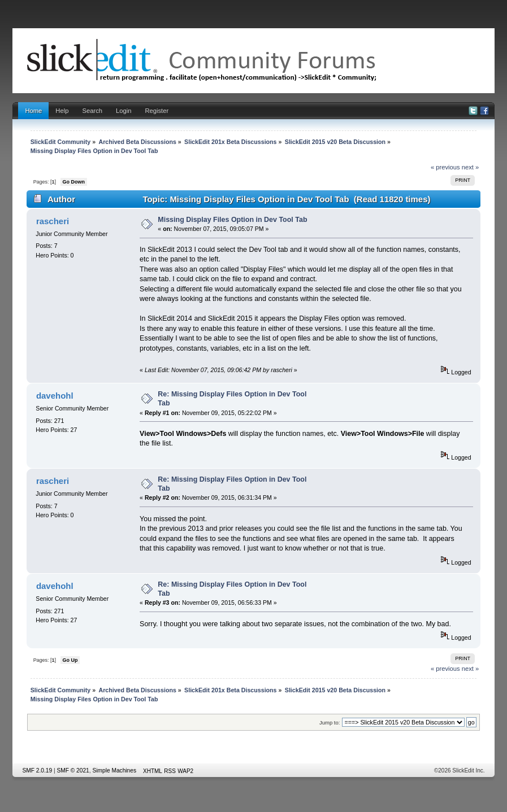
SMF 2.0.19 (37, 770)
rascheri (53, 221)
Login (123, 111)
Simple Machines (114, 770)
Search (92, 111)
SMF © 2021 (73, 770)
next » (471, 167)
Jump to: (330, 722)
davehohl (55, 396)
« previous (445, 167)
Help (62, 111)
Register (157, 111)
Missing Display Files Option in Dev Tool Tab (232, 220)
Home (33, 111)
